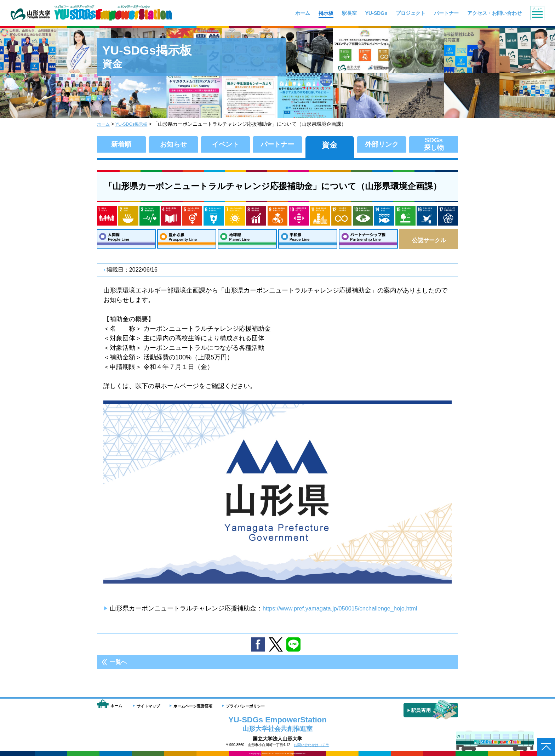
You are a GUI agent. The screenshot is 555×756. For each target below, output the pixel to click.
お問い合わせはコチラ (311, 745)
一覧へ (118, 665)
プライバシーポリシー (245, 706)
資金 (330, 145)
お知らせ (173, 145)
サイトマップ (148, 706)
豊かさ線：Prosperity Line (187, 240)
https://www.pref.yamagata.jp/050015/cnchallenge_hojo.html (348, 611)
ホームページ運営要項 (193, 706)
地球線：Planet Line (247, 240)
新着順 (121, 145)
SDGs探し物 (434, 145)
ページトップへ (546, 747)
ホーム (104, 124)
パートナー (277, 145)
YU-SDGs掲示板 (136, 124)
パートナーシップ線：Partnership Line (368, 240)
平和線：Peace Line (308, 240)
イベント (225, 145)
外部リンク (382, 145)
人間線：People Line (126, 240)
